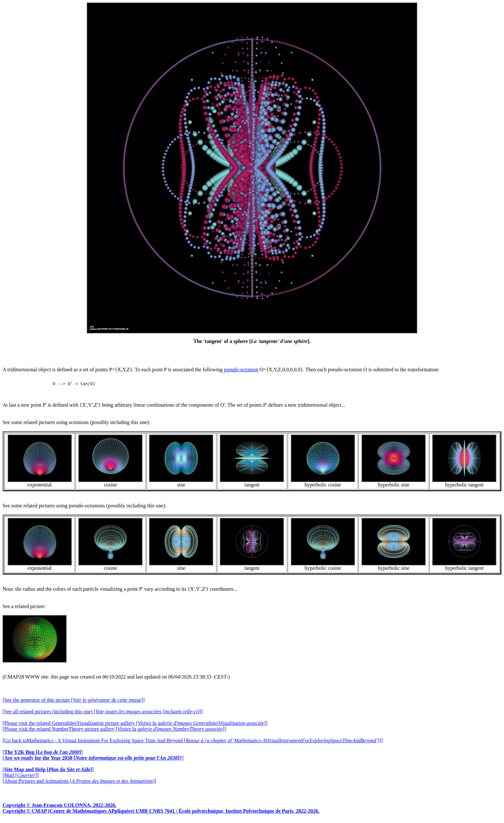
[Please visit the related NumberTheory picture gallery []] (114, 731)
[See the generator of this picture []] (74, 702)
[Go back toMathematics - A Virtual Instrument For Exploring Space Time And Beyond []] (193, 742)
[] (43, 754)
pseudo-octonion (241, 370)
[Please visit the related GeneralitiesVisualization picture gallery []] (135, 725)
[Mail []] (21, 777)
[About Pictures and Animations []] (79, 783)
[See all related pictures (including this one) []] (103, 713)
